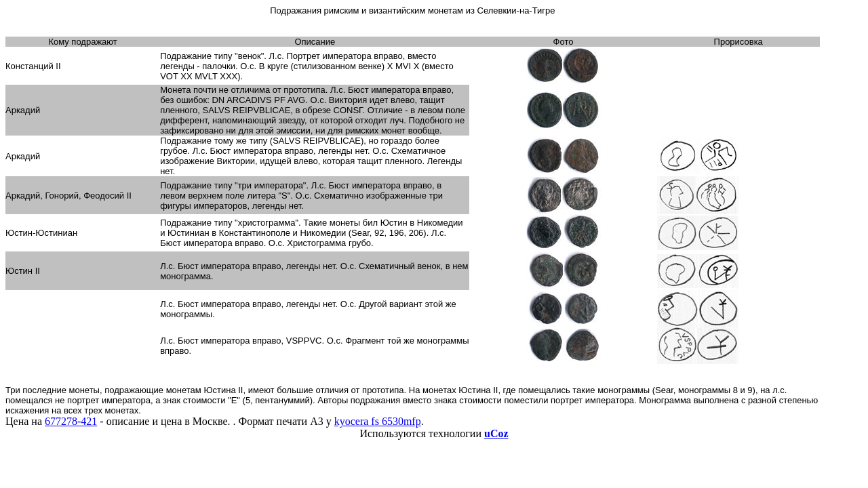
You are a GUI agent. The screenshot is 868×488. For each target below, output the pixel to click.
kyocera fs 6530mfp (378, 421)
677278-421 (71, 421)
